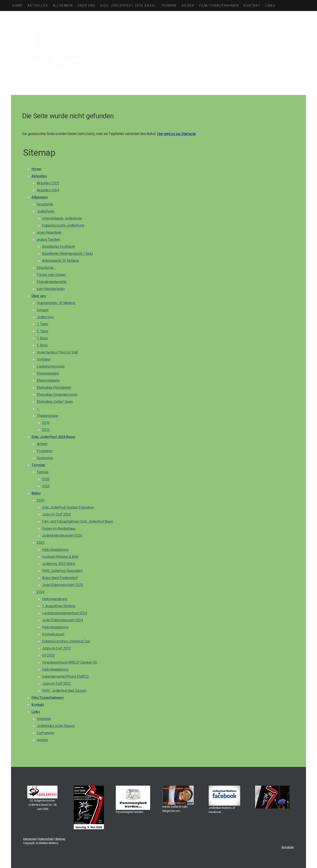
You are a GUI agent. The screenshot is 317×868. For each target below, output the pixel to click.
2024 (41, 592)
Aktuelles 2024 (48, 190)
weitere (42, 740)
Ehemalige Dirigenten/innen (57, 395)
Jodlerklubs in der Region (56, 726)
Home (18, 6)
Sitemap (60, 839)
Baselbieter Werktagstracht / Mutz (67, 254)
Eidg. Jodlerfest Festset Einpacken (68, 507)
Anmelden (288, 847)
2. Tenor (42, 331)
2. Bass (42, 345)
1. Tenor (42, 324)
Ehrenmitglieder (48, 380)
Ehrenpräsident (48, 373)
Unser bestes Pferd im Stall (57, 352)
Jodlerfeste (45, 211)
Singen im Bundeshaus (59, 528)
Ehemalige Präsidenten (54, 388)
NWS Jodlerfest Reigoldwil (62, 571)
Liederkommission (51, 366)
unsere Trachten (48, 240)
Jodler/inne (45, 317)
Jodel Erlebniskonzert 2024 (63, 620)
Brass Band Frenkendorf (60, 578)
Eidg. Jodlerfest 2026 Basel (128, 6)
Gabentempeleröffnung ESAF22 (65, 676)
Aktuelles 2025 (48, 183)
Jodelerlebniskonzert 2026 (62, 536)
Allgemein (63, 6)
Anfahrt (42, 444)
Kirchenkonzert (53, 634)
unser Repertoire (49, 232)
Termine (169, 6)
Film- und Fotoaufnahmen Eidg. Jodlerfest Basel (77, 521)
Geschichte (45, 204)
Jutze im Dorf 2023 (56, 648)
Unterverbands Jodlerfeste (62, 218)
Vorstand (43, 359)
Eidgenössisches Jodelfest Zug (66, 641)
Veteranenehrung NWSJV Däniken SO (70, 662)
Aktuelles (38, 6)
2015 (46, 430)
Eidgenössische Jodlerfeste (63, 225)
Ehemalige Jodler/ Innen (55, 402)
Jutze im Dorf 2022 (56, 684)
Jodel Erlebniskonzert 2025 (63, 585)
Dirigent (42, 310)
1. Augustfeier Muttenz (59, 606)
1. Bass (42, 338)
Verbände (44, 719)
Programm (44, 451)
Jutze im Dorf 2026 (56, 514)
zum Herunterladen (51, 289)
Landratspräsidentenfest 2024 (65, 613)
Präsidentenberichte (52, 282)
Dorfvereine (45, 733)
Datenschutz (46, 839)
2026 (46, 479)
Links (270, 6)
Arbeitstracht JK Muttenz (60, 261)
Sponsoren (45, 458)
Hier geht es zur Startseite (177, 134)
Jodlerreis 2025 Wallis (59, 564)
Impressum (30, 839)
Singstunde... (46, 268)
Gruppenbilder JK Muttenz (56, 303)
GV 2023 (48, 655)
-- (38, 409)
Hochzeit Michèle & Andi (60, 557)
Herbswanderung (55, 599)
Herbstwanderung (55, 550)
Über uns (87, 6)
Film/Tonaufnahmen (219, 6)
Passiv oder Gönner (51, 275)
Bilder (188, 6)
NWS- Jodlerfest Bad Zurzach (64, 691)
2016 (46, 423)
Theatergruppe (48, 416)
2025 (46, 486)
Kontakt (252, 6)
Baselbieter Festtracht (58, 247)
